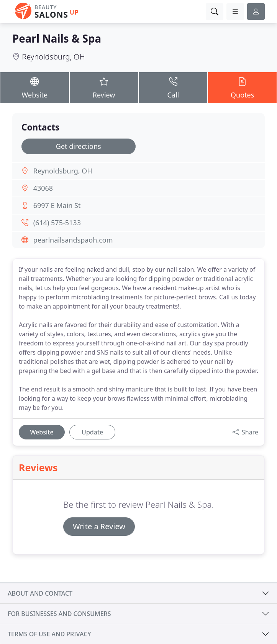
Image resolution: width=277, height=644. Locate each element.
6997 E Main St (57, 205)
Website (35, 87)
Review (104, 87)
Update (92, 432)
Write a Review (99, 526)
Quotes (242, 87)
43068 (43, 188)
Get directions (79, 146)
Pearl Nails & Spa (57, 38)
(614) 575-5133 (57, 223)
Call (173, 87)
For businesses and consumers (59, 614)
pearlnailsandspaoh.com (73, 240)
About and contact (40, 593)
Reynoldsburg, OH (53, 57)
